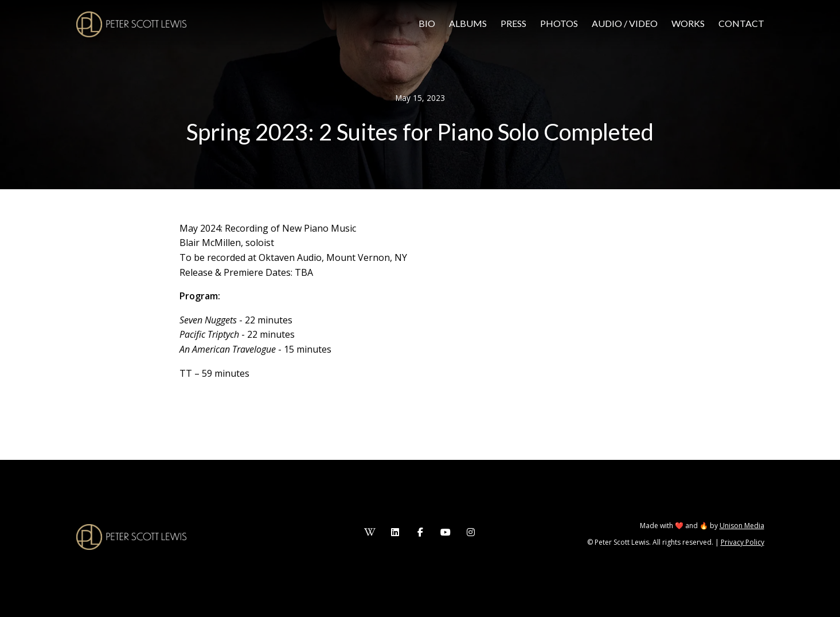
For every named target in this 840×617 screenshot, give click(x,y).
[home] (131, 24)
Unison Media (742, 526)
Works (688, 23)
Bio (427, 23)
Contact (741, 23)
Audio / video (625, 23)
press (513, 23)
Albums (468, 23)
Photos (559, 23)
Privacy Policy (743, 542)
